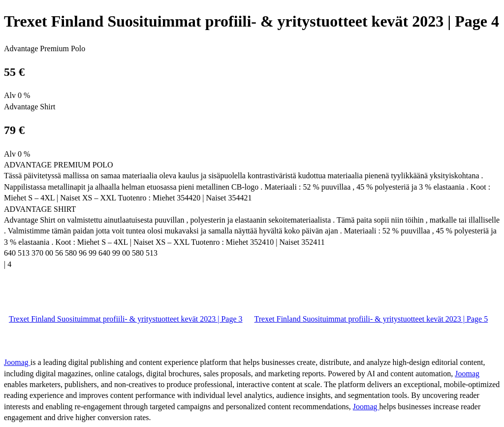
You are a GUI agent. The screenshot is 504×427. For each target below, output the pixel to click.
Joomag (17, 362)
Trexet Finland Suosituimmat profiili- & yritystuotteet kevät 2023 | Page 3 (126, 319)
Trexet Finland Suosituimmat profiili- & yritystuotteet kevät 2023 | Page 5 (371, 319)
